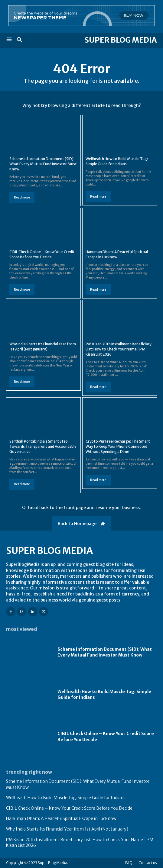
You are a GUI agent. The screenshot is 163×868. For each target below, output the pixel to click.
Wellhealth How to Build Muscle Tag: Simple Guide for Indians (117, 161)
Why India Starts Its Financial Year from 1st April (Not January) (43, 347)
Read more (22, 197)
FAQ (129, 863)
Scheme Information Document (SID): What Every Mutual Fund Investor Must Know (43, 164)
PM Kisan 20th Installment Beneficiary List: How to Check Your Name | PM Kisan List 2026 (119, 349)
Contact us (148, 863)
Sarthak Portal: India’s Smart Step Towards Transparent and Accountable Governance (43, 446)
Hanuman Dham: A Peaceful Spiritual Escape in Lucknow (117, 254)
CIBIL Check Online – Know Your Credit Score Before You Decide (42, 254)
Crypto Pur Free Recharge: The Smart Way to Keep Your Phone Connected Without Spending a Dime (118, 446)
